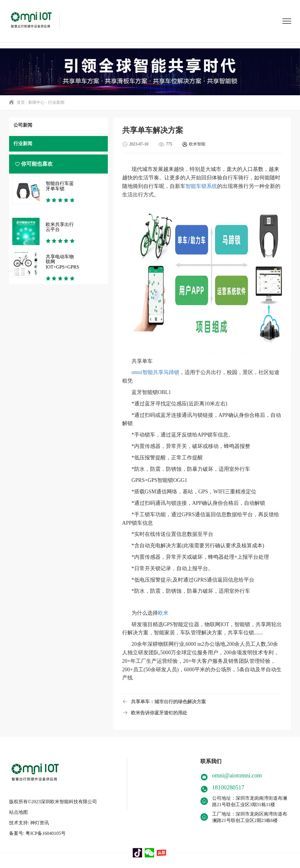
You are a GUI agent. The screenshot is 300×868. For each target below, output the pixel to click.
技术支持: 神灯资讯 (29, 820)
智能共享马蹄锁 (161, 372)
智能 (191, 186)
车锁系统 (207, 186)
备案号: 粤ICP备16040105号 (37, 831)
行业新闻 (56, 102)
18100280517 (228, 787)
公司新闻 (23, 125)
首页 (21, 102)
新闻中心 (36, 102)
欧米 (163, 613)
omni (137, 372)
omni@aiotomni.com (237, 775)
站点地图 (18, 810)
